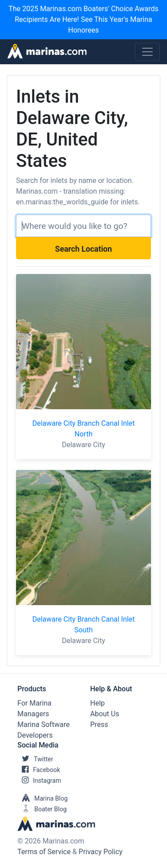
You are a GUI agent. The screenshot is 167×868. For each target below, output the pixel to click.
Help (98, 703)
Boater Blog (42, 809)
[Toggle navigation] (147, 52)
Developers (35, 735)
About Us (105, 714)
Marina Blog (43, 798)
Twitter (35, 759)
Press (99, 725)
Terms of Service (44, 852)
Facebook (39, 770)
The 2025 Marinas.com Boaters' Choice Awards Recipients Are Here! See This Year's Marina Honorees (83, 19)
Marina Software (43, 725)
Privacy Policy (101, 852)
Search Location (84, 249)
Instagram (39, 781)
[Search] (83, 226)
